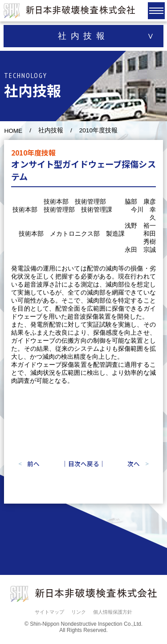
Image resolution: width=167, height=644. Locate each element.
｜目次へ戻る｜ (84, 464)
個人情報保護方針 (113, 612)
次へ (134, 464)
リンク (79, 612)
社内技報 (51, 130)
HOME (13, 131)
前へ (33, 464)
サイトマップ (49, 612)
